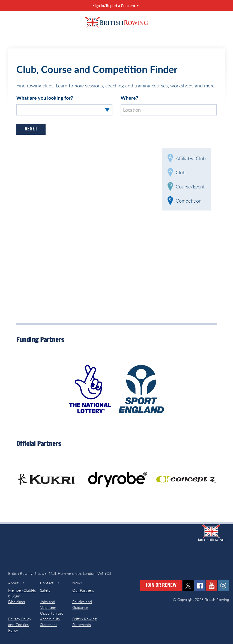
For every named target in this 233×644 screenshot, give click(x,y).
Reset (31, 129)
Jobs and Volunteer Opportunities (52, 607)
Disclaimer (17, 602)
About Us (16, 583)
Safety (45, 590)
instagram (223, 586)
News (77, 583)
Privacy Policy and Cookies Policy (20, 625)
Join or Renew (161, 585)
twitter (188, 586)
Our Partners (83, 590)
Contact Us (50, 583)
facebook (200, 586)
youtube (212, 586)
